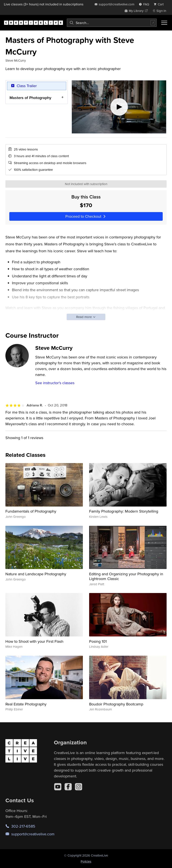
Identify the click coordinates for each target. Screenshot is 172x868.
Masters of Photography (30, 97)
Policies (86, 861)
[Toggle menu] (164, 23)
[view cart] (160, 4)
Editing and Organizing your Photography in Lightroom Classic (126, 576)
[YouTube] (58, 787)
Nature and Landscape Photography (36, 574)
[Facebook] (68, 787)
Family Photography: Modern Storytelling (124, 511)
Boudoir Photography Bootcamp (116, 704)
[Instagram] (79, 787)
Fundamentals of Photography (31, 511)
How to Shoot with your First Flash (34, 641)
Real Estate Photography (26, 704)
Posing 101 (98, 641)
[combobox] (112, 23)
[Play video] (119, 107)
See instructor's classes (55, 383)
